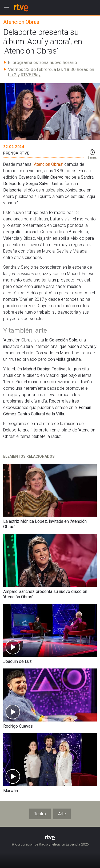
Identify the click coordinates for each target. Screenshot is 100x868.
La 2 (12, 75)
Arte (62, 814)
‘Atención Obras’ (48, 164)
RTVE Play (31, 75)
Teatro (40, 814)
